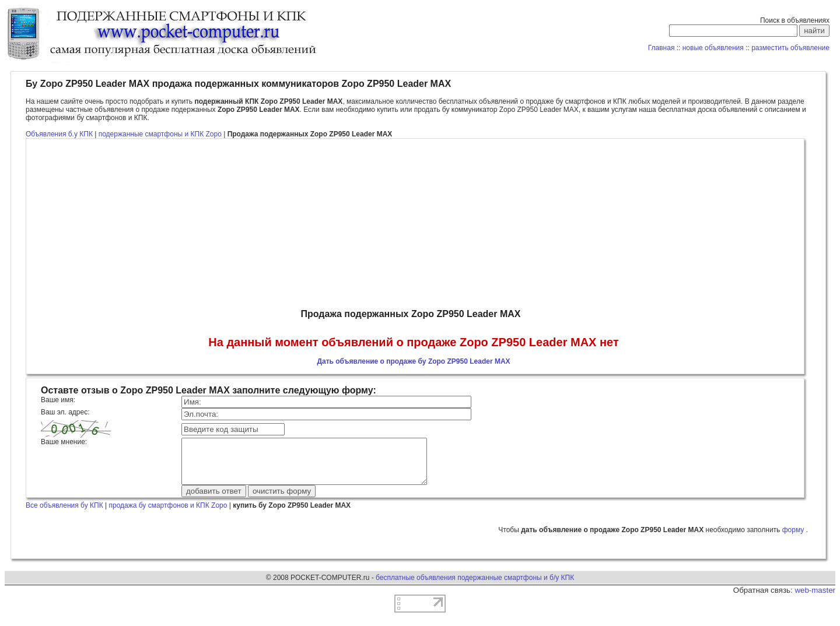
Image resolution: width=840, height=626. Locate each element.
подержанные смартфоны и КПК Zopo (161, 134)
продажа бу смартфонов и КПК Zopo (168, 514)
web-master (815, 599)
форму (794, 539)
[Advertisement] (414, 224)
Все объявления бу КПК (64, 514)
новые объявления (713, 48)
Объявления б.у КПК (59, 134)
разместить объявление (790, 48)
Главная (661, 48)
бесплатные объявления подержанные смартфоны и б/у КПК (475, 586)
